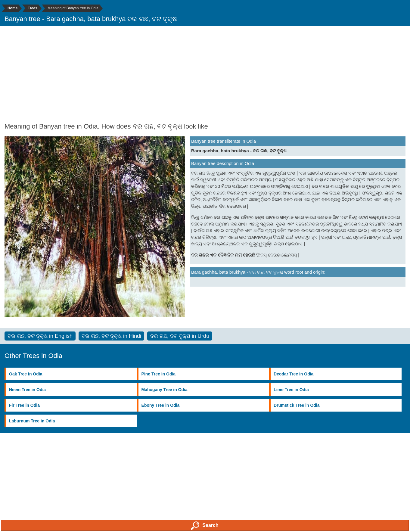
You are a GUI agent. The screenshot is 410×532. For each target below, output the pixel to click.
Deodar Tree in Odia (294, 374)
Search (205, 526)
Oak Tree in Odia (26, 374)
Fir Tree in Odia (24, 405)
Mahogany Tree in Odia (165, 390)
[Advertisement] (205, 74)
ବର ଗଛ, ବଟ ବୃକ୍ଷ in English (40, 336)
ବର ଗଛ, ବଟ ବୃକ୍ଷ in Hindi (111, 336)
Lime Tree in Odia (291, 390)
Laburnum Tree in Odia (32, 421)
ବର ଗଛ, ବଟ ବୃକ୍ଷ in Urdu (180, 336)
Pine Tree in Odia (159, 374)
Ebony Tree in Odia (161, 405)
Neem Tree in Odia (27, 390)
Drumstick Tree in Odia (297, 405)
